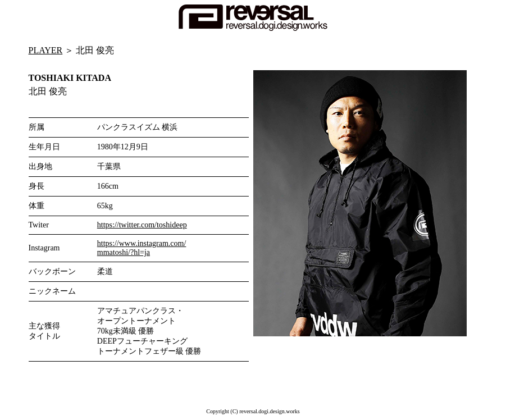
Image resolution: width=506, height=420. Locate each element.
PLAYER (46, 50)
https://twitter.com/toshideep (142, 225)
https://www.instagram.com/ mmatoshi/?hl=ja (142, 248)
